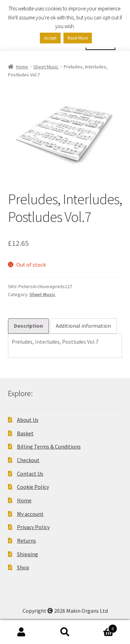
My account (30, 514)
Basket (25, 433)
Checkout (28, 460)
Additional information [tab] (83, 326)
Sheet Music (46, 67)
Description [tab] (28, 326)
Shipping (28, 554)
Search (65, 632)
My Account (22, 632)
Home (22, 67)
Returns (27, 541)
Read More (78, 38)
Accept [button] (50, 38)
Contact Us (30, 474)
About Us (28, 420)
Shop (23, 567)
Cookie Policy (33, 487)
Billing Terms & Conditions (49, 446)
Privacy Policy (33, 527)
